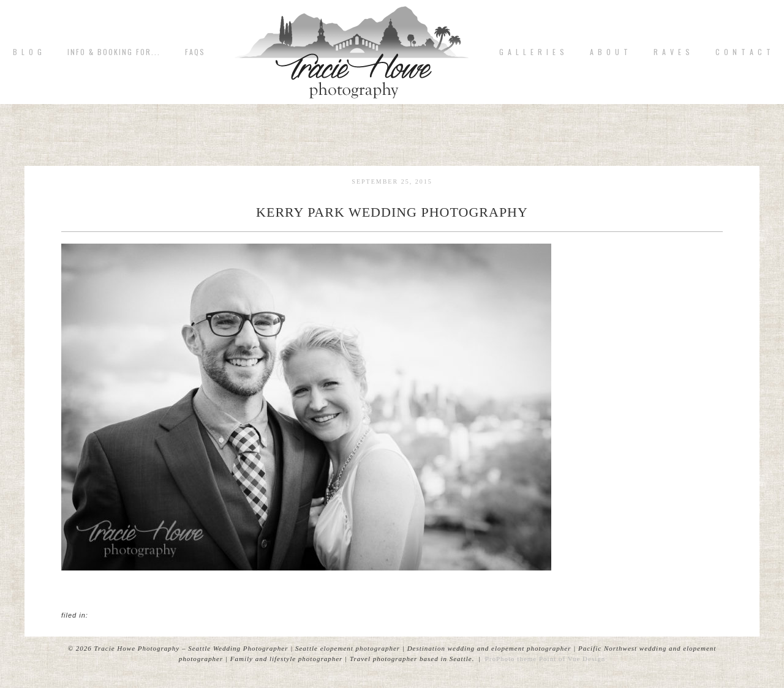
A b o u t (609, 52)
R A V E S (672, 52)
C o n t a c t (744, 52)
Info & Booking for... (114, 52)
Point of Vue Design (572, 659)
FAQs (195, 52)
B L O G (28, 52)
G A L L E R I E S (532, 52)
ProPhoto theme (511, 659)
